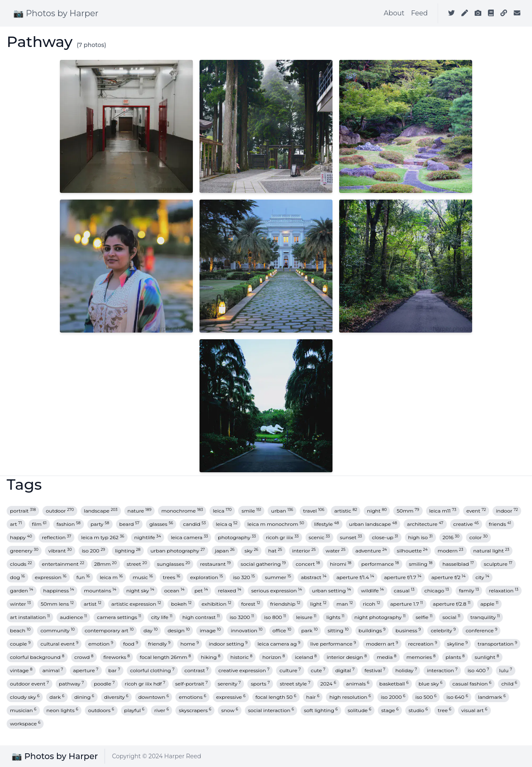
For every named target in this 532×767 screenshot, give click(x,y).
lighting (128, 551)
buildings (372, 630)
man (344, 604)
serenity (229, 684)
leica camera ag (279, 644)
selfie (424, 617)
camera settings (119, 617)
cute (318, 670)
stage (390, 710)
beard (129, 524)
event (476, 511)
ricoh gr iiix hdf (145, 684)
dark (57, 697)
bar (114, 670)
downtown (154, 697)
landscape (101, 511)
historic (241, 657)
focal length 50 (276, 697)
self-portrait (192, 684)
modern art (382, 644)
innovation (246, 630)
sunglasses (174, 564)
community (57, 630)
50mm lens (57, 604)
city (482, 577)
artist (92, 604)
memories (421, 657)
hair (313, 697)
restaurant (215, 564)
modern (451, 551)
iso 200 (94, 551)
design (179, 630)
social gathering (263, 564)
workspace (25, 724)
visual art (474, 710)
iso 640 (457, 697)
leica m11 (443, 511)
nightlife (148, 537)
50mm (408, 511)
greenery (24, 551)
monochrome (182, 511)
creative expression (244, 670)
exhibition (216, 604)
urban (282, 511)
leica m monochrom (276, 524)
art (16, 524)
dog (17, 577)
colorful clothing (152, 670)
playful (134, 710)
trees (172, 577)
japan (225, 551)
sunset (351, 537)
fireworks (117, 657)
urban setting (332, 591)
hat (275, 551)
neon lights (62, 710)
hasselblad (458, 564)
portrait (23, 511)
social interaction (271, 710)
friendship (285, 604)
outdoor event (30, 684)
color (478, 537)
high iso (420, 537)
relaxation (504, 591)
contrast (197, 670)
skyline (458, 644)
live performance (333, 644)
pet (201, 591)
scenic (319, 537)
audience (73, 617)
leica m (111, 577)
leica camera (189, 537)
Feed (419, 13)
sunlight (487, 657)
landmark (492, 697)
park (309, 630)
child (509, 684)
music (143, 577)
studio (418, 710)
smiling (421, 564)
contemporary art (109, 630)
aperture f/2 (448, 577)
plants (455, 657)
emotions (192, 697)
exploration (206, 577)
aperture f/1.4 (355, 577)
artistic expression (136, 604)
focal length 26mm (165, 657)
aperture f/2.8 (452, 604)
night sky (140, 591)
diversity (116, 697)
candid (194, 524)
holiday (406, 670)
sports (260, 684)
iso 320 (244, 577)
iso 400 (478, 670)
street (137, 564)
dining (84, 697)
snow (230, 710)
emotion (101, 644)
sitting (338, 630)
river (161, 710)
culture (290, 670)
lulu (506, 670)
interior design (347, 657)
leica (222, 511)
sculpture (498, 564)
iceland (306, 657)
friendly (159, 644)
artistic (346, 511)
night (377, 511)
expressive (231, 697)
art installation (30, 617)
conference (481, 630)
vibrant (60, 551)
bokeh (181, 604)
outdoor (60, 511)
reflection (57, 537)
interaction (442, 670)
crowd (84, 657)
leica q (227, 524)
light (318, 604)
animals (358, 684)
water (336, 551)
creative (466, 524)
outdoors (101, 710)
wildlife (372, 591)
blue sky (431, 684)
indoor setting (228, 644)
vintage (21, 670)
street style (295, 684)
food (131, 644)
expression (51, 577)
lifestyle (327, 524)
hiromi (341, 564)
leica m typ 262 (102, 537)
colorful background (37, 657)
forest (251, 604)
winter (20, 604)
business (408, 630)
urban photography (178, 551)
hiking (211, 657)
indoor (507, 511)
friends (500, 524)
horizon (273, 657)
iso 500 (426, 697)
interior (304, 551)
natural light (491, 551)
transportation (497, 644)
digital (345, 670)
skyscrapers (195, 710)
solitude (360, 710)
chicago (437, 591)
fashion (69, 524)
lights (335, 617)
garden (22, 591)
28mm (106, 564)
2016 (451, 537)
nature (140, 511)
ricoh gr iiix (282, 537)
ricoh (372, 604)
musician (23, 710)
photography (237, 537)
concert (308, 564)
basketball (394, 684)
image (210, 630)
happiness (59, 591)
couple (20, 644)
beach (20, 630)
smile (251, 511)
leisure (306, 617)
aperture (86, 670)
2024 (328, 684)
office (282, 630)
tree (445, 710)
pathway (71, 684)
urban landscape (373, 524)
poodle (104, 684)
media (386, 657)
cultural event (59, 644)
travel (314, 511)
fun (83, 577)
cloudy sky (25, 697)
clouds (21, 564)
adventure (371, 551)
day (150, 630)
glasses (161, 524)
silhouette (412, 551)
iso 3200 (242, 617)
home (190, 644)
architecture (425, 524)
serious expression (276, 591)
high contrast (201, 617)
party (100, 524)
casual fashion (472, 684)
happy (21, 537)
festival (375, 670)
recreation (423, 644)
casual (404, 591)
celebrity (443, 630)
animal (53, 670)
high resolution (350, 697)
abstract (314, 577)
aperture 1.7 (407, 604)
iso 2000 (393, 697)
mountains (100, 591)
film (39, 524)
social (451, 617)
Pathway (40, 42)
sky (251, 551)
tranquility (485, 617)
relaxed (229, 591)
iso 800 (275, 617)
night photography (380, 617)
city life (161, 617)
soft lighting (321, 710)
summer (278, 577)
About (394, 13)
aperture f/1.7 (403, 577)
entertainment (63, 564)
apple (489, 604)
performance (380, 564)
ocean (174, 591)
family (469, 591)
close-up (385, 537)
